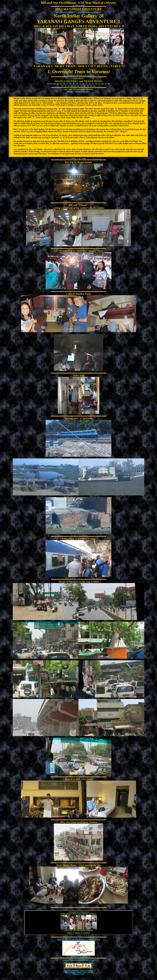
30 (91, 86)
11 (80, 84)
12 (83, 84)
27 (81, 86)
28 (84, 86)
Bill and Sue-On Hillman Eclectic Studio (78, 972)
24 (72, 86)
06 (64, 84)
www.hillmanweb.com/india (65, 12)
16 (96, 84)
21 (62, 86)
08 (71, 84)
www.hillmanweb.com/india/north (89, 12)
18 (102, 84)
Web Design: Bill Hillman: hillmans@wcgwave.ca (78, 970)
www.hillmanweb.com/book (78, 5)
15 (93, 84)
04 (58, 84)
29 (88, 86)
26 (78, 86)
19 (106, 84)
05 (61, 84)
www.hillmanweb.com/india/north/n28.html (78, 75)
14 (90, 84)
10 (77, 84)
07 (67, 84)
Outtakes (87, 92)
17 (99, 84)
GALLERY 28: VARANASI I (78, 912)
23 (69, 86)
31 (94, 86)
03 (55, 84)
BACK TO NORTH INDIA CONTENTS (78, 939)
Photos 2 (78, 92)
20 (109, 84)
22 (65, 86)
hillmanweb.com (78, 974)
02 (51, 84)
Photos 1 (70, 92)
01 (48, 84)
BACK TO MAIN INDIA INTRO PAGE (78, 960)
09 (74, 84)
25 (75, 86)
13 (86, 84)
